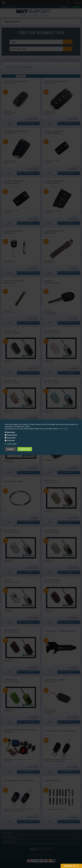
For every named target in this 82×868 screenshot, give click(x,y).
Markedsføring (12, 435)
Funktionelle (11, 438)
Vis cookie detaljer (11, 444)
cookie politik (63, 429)
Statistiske (11, 440)
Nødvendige (11, 432)
